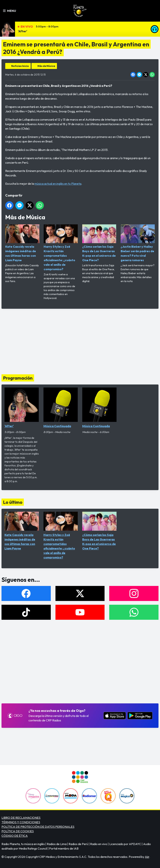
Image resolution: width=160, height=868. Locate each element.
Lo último (13, 502)
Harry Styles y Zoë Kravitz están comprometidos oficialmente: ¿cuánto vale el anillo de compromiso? (61, 248)
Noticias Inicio (20, 66)
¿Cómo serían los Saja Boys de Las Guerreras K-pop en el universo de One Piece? (99, 243)
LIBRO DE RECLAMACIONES (21, 818)
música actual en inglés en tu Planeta (58, 184)
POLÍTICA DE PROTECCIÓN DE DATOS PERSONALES (38, 827)
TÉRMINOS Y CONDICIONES (21, 822)
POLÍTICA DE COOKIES (18, 831)
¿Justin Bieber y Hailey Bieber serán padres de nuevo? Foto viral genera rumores (138, 243)
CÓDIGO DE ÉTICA (15, 836)
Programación (18, 378)
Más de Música (46, 66)
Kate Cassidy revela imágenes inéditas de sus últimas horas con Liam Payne (22, 243)
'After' (23, 31)
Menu (9, 11)
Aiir (147, 857)
